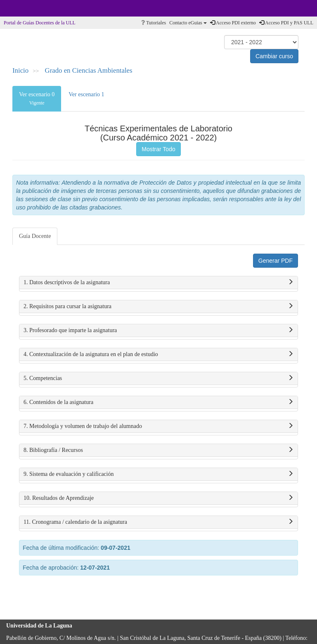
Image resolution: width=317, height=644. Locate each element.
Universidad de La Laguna (29, 8)
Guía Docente (35, 236)
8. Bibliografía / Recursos (158, 450)
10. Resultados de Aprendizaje (158, 498)
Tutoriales (154, 23)
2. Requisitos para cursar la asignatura (158, 307)
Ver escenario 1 (86, 94)
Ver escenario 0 (37, 99)
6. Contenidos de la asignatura (158, 402)
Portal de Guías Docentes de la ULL (40, 23)
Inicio (20, 70)
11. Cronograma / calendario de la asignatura (158, 522)
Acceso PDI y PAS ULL (286, 23)
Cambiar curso (274, 56)
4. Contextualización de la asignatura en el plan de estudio (158, 354)
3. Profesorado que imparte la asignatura (158, 330)
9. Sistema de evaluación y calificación (158, 474)
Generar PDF (276, 261)
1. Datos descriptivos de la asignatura (158, 283)
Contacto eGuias (188, 23)
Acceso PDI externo (233, 23)
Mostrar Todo (158, 149)
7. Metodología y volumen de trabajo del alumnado (158, 426)
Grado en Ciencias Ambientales (89, 70)
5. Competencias (158, 378)
